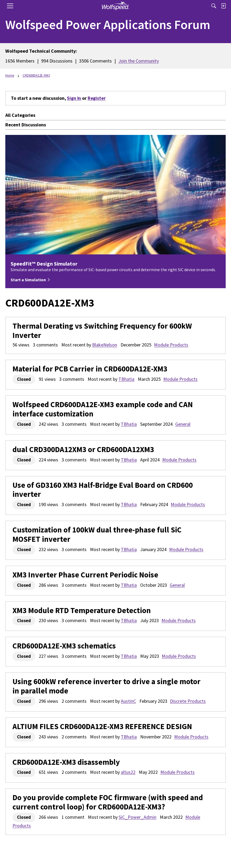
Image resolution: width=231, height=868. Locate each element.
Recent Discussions (26, 125)
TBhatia (126, 379)
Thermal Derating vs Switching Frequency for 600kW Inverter (102, 331)
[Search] (214, 6)
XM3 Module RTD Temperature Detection (82, 611)
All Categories (20, 115)
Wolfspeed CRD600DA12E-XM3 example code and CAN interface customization (103, 409)
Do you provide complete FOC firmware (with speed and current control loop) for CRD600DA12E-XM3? (108, 802)
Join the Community (139, 61)
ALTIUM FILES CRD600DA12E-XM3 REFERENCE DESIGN (102, 727)
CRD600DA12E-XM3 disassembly (66, 762)
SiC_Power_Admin (138, 817)
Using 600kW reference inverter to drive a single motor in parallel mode (106, 686)
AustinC (128, 701)
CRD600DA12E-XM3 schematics (64, 646)
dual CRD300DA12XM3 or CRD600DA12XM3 (83, 450)
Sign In (74, 98)
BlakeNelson (105, 345)
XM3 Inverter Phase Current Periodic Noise (85, 575)
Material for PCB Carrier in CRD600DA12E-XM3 (90, 369)
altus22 (128, 772)
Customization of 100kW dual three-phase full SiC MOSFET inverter (97, 535)
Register (97, 98)
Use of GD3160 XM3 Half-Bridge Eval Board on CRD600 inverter (103, 490)
